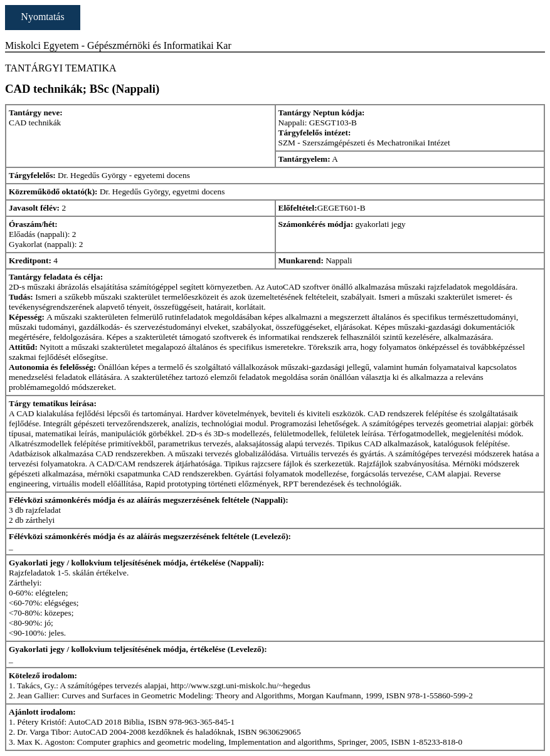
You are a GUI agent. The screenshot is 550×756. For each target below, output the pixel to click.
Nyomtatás (42, 17)
